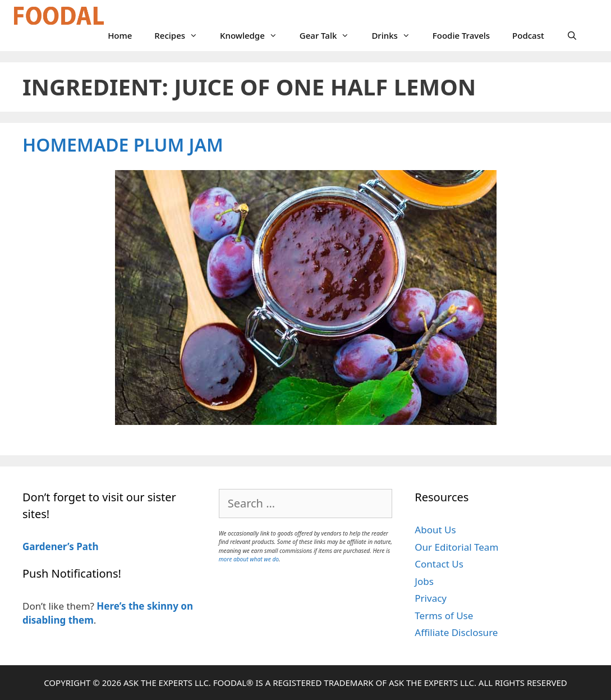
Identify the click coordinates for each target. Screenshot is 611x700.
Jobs (424, 581)
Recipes (182, 35)
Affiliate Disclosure (456, 632)
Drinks (396, 35)
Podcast (528, 35)
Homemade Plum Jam (123, 145)
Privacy (431, 598)
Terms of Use (444, 616)
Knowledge (254, 35)
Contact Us (439, 564)
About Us (435, 530)
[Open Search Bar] (572, 35)
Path (86, 546)
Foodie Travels (461, 35)
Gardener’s (48, 546)
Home (120, 35)
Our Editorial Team (456, 547)
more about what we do (249, 559)
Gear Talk (330, 35)
